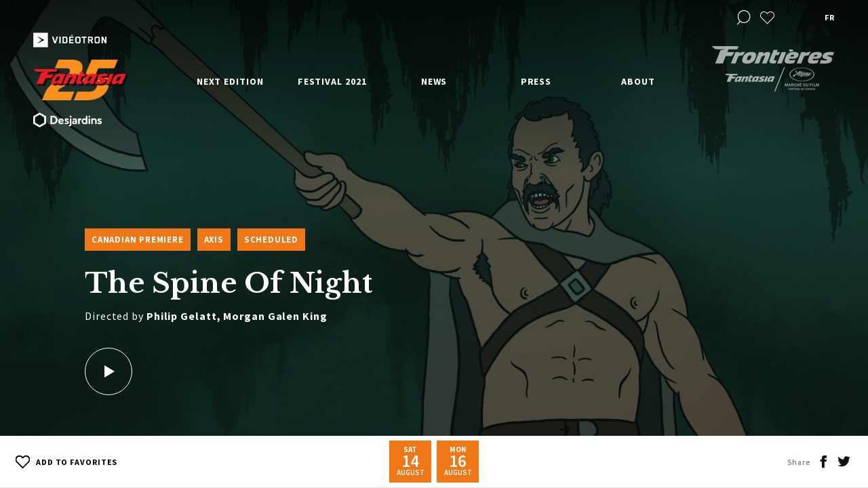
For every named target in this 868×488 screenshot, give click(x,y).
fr (829, 17)
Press (536, 81)
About (638, 81)
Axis (214, 240)
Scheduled (271, 240)
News (434, 81)
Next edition (230, 81)
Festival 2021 (332, 81)
